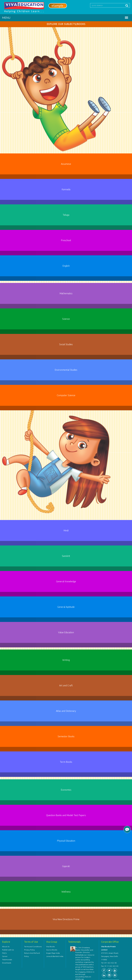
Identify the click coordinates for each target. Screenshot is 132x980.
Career (5, 956)
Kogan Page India (53, 953)
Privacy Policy (29, 950)
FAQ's (4, 953)
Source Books (52, 950)
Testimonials (7, 960)
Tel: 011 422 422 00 (109, 963)
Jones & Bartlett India (55, 956)
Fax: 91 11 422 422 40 (110, 966)
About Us (6, 947)
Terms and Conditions (33, 947)
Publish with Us (8, 950)
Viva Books (50, 947)
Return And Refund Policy (32, 955)
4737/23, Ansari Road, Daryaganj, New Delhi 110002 (110, 956)
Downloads (7, 963)
